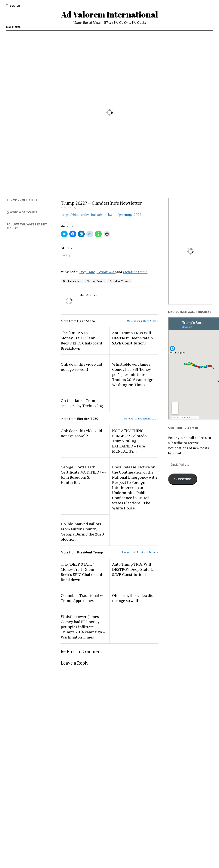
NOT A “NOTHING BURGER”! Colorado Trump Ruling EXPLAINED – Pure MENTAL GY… (129, 441)
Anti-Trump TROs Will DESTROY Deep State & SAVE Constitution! (133, 338)
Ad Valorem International (110, 14)
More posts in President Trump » (140, 552)
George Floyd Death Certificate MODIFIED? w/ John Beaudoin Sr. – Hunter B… (83, 475)
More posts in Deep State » (143, 321)
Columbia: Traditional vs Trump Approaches (82, 598)
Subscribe (183, 479)
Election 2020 (106, 272)
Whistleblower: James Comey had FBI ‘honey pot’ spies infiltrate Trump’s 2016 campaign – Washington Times (134, 374)
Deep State (87, 272)
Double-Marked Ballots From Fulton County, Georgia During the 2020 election (82, 531)
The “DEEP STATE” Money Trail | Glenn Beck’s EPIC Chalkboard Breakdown (81, 340)
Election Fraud (95, 281)
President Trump (135, 272)
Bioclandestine (72, 281)
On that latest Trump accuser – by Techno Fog (82, 403)
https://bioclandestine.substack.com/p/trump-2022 (101, 215)
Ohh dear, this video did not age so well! (81, 367)
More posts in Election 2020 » (141, 419)
